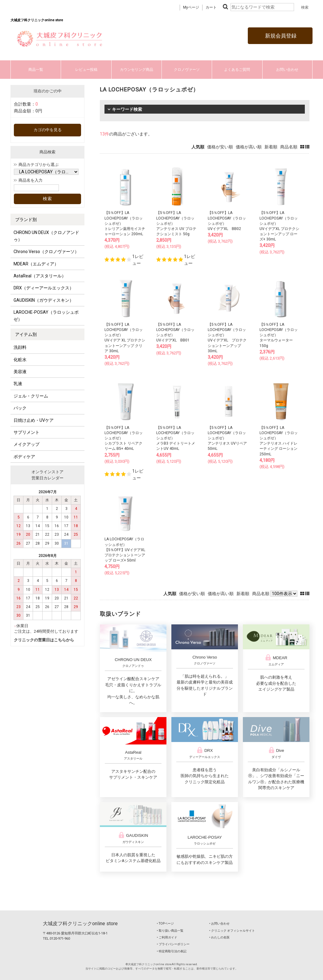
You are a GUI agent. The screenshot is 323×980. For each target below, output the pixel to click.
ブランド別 (26, 220)
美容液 (20, 372)
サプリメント (27, 432)
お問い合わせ (287, 70)
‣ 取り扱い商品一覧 (170, 931)
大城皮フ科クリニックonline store (80, 924)
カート (211, 7)
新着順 (271, 147)
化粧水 (20, 360)
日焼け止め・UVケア (34, 420)
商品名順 (289, 147)
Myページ (191, 7)
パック (20, 408)
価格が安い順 (220, 147)
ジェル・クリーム (31, 396)
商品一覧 (36, 70)
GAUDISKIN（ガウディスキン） (44, 300)
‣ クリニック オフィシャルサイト (232, 931)
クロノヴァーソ (187, 70)
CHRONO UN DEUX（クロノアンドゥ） (46, 236)
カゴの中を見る (48, 130)
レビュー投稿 (86, 70)
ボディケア (24, 457)
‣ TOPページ (165, 924)
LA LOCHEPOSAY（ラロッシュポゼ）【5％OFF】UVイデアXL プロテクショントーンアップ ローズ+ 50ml (125, 550)
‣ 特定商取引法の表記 (172, 951)
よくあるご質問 (237, 70)
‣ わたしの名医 (219, 937)
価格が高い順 (249, 147)
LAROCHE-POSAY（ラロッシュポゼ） (46, 316)
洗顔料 (20, 347)
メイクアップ (27, 444)
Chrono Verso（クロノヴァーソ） (46, 252)
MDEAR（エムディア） (36, 264)
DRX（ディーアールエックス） (44, 288)
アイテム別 (26, 334)
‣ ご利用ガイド (167, 937)
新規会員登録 (280, 36)
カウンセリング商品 (137, 70)
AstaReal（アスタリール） (40, 276)
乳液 (18, 384)
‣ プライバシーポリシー (173, 944)
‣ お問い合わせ (219, 924)
